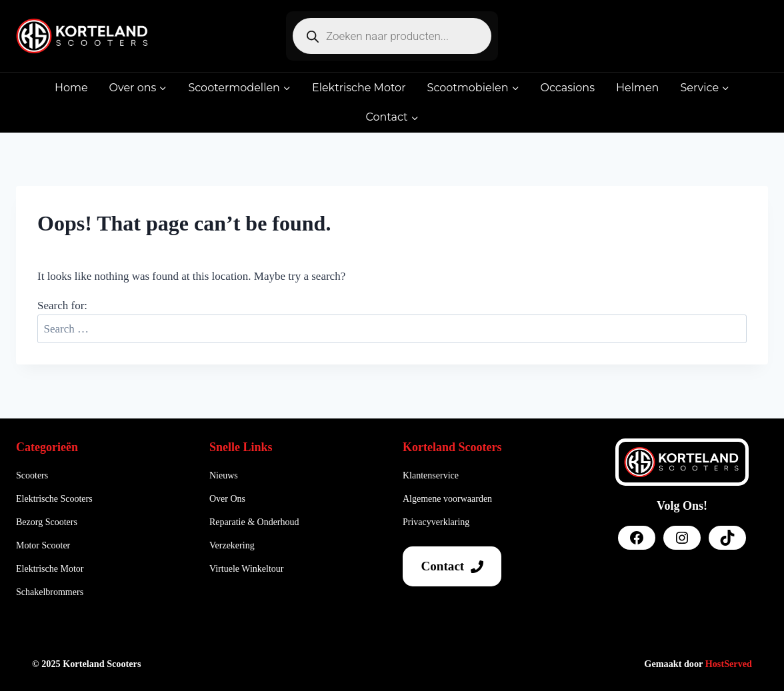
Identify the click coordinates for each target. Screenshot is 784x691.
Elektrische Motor (359, 88)
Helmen (637, 88)
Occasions (567, 88)
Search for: (62, 306)
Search (734, 320)
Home (71, 88)
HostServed (729, 664)
